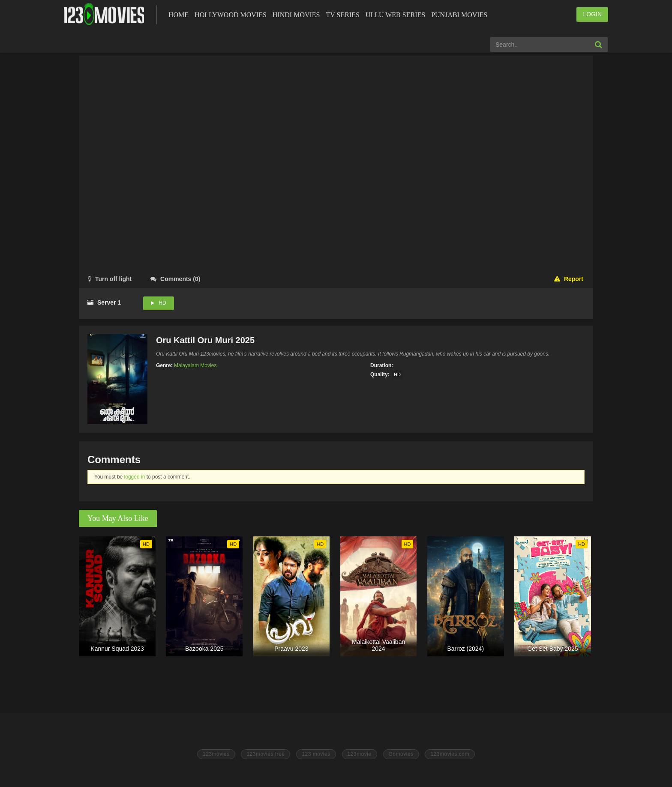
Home (178, 15)
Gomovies (401, 754)
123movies (216, 754)
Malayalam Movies (195, 365)
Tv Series (342, 15)
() (175, 279)
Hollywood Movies (231, 15)
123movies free (265, 754)
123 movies (316, 754)
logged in (135, 477)
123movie (360, 754)
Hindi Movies (296, 15)
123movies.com (450, 754)
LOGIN (592, 14)
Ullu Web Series (395, 15)
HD (162, 303)
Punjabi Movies (459, 15)
